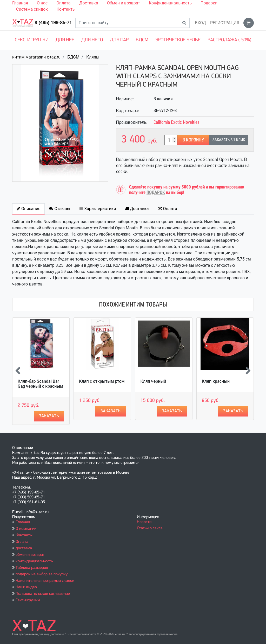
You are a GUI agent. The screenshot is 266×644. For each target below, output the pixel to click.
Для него (92, 40)
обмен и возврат (30, 555)
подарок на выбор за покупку (42, 574)
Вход (200, 23)
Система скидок (32, 9)
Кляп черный (153, 381)
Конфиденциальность (170, 3)
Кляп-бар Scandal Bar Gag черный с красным (40, 384)
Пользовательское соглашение (43, 594)
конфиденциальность (34, 561)
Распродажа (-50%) (229, 40)
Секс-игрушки (32, 40)
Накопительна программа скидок (45, 581)
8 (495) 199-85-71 (53, 23)
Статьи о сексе (150, 528)
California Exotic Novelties (177, 122)
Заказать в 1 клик (229, 140)
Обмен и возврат (124, 3)
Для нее (65, 40)
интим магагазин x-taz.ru (36, 57)
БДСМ (142, 40)
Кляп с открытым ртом (102, 381)
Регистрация (225, 23)
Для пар (119, 40)
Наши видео (26, 587)
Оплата (63, 3)
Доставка (89, 3)
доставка (24, 548)
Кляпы (93, 57)
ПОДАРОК (156, 192)
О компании (26, 529)
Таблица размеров (32, 568)
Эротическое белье (178, 40)
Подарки (209, 3)
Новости (144, 522)
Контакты (66, 9)
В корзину (193, 140)
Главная (20, 3)
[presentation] (18, 371)
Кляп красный (216, 381)
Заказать (49, 416)
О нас (42, 3)
